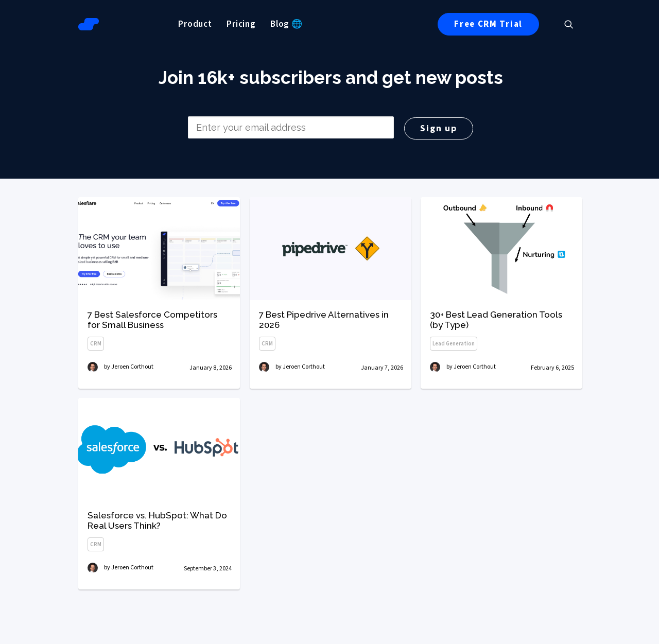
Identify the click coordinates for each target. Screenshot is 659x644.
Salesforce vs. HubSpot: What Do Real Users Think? (157, 566)
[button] (574, 24)
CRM (96, 344)
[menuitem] (195, 24)
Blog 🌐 (287, 24)
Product (195, 24)
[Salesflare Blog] (89, 24)
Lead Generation (454, 346)
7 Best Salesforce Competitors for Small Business (152, 320)
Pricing (241, 24)
